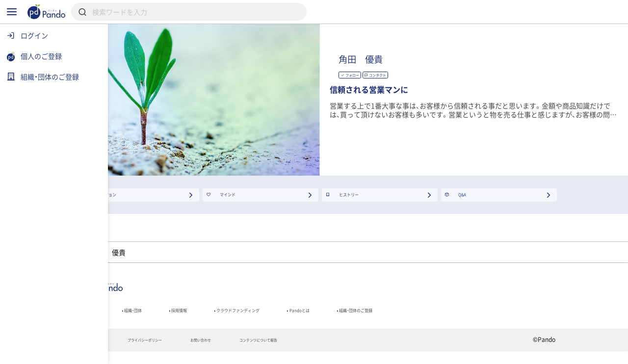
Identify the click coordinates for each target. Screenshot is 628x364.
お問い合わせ (291, 352)
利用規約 (145, 352)
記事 (141, 317)
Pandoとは (423, 317)
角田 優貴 (462, 61)
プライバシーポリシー (215, 352)
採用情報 (254, 317)
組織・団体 (194, 317)
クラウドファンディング (337, 317)
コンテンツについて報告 (370, 352)
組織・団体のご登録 (500, 317)
